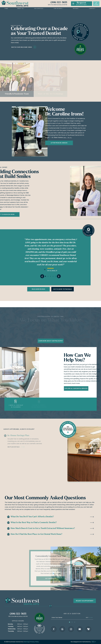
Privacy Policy (34, 642)
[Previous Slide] (42, 276)
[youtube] (80, 629)
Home (6, 8)
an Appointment (80, 4)
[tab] (45, 276)
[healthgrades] (88, 629)
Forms (96, 4)
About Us (21, 8)
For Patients (59, 8)
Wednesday (12, 629)
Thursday (11, 631)
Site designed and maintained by (83, 642)
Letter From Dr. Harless (26, 143)
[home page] (15, 4)
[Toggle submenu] (24, 9)
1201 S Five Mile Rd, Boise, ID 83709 (57, 5)
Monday (10, 624)
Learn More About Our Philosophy (51, 341)
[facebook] (54, 629)
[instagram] (71, 629)
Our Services (39, 8)
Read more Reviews (38, 289)
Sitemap (27, 642)
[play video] (40, 47)
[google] (62, 629)
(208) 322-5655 (59, 3)
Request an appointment (85, 601)
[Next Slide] (59, 276)
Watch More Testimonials (63, 289)
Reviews (76, 8)
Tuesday (11, 626)
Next (89, 618)
